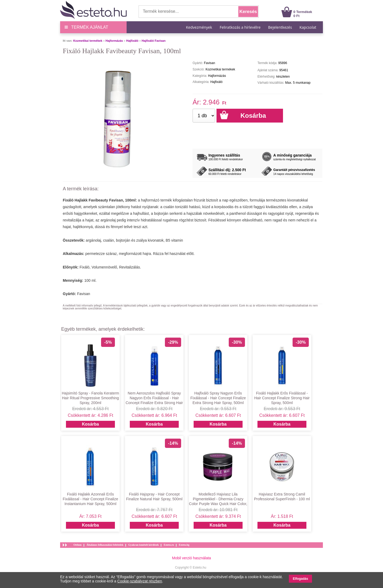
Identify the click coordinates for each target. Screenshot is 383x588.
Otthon (78, 545)
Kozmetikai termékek (88, 41)
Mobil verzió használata (191, 558)
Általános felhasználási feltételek (105, 545)
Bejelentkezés (280, 27)
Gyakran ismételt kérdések (143, 545)
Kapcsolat (308, 27)
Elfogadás (300, 579)
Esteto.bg (184, 545)
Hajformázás (114, 41)
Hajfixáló (132, 41)
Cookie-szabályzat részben (140, 581)
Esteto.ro (169, 545)
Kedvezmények (199, 27)
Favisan (84, 294)
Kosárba (90, 424)
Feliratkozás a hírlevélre (240, 27)
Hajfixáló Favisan (154, 41)
